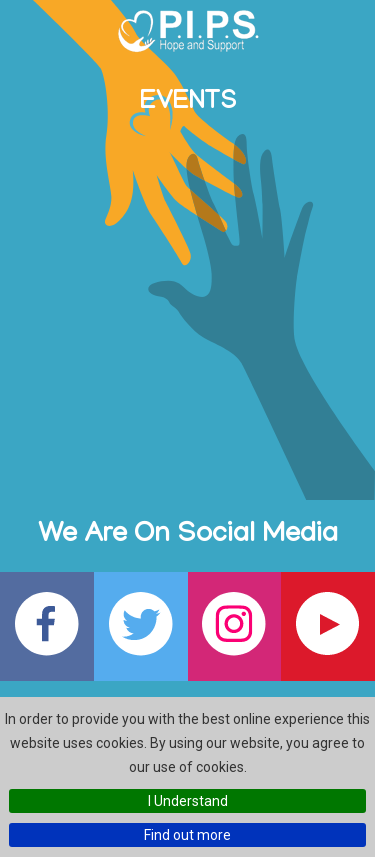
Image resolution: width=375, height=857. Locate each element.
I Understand (188, 801)
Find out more (187, 835)
